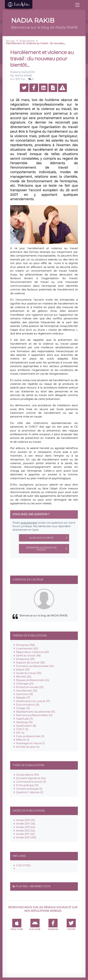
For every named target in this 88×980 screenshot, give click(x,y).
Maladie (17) (23, 698)
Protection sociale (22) (30, 687)
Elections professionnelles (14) (34, 715)
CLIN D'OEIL (24, 865)
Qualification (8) (26, 726)
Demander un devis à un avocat (48, 549)
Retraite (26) (24, 677)
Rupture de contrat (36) (31, 663)
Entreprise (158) (26, 645)
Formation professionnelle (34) (35, 666)
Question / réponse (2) (30, 792)
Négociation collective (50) (33, 652)
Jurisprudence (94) (28, 775)
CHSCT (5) (22, 729)
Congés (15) (23, 708)
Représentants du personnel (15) (36, 712)
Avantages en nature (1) (30, 743)
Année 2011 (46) (25, 834)
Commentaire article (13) (31, 782)
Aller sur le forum (49, 538)
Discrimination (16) (28, 705)
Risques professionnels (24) (33, 680)
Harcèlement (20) (27, 691)
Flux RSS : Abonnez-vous (33, 886)
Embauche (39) (25, 659)
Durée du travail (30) (29, 673)
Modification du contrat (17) (33, 701)
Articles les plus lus (28, 747)
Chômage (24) (25, 684)
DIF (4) (20, 733)
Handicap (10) (24, 722)
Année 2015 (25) (26, 820)
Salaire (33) (23, 670)
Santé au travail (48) (28, 656)
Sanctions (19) (25, 694)
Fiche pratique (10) (27, 785)
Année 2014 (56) (26, 824)
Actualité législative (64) (31, 778)
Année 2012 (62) (26, 831)
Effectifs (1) (23, 740)
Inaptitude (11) (24, 719)
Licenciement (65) (27, 649)
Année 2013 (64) (26, 827)
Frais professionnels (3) (30, 736)
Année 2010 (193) (26, 838)
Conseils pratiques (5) (29, 789)
